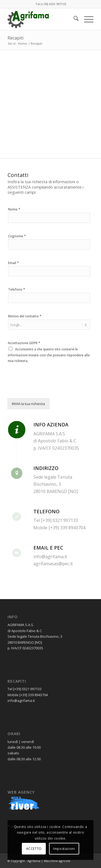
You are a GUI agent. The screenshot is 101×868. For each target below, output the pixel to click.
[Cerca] (73, 19)
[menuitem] (73, 19)
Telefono (17, 289)
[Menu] (86, 19)
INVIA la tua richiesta (28, 404)
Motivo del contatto (25, 316)
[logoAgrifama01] (42, 19)
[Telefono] (49, 298)
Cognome (17, 236)
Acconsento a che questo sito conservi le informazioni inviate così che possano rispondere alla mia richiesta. (49, 355)
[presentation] (48, 389)
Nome (14, 209)
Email (13, 263)
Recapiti (15, 38)
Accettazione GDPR (24, 343)
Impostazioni (64, 849)
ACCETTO (34, 849)
